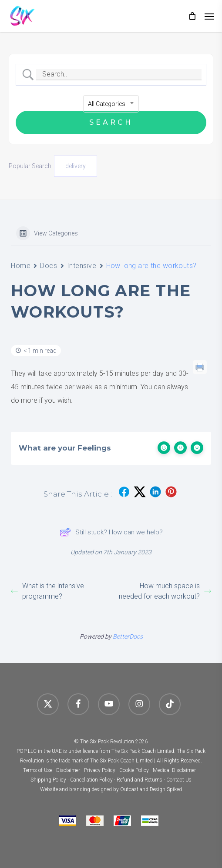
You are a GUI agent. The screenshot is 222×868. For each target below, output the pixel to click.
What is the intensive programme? (47, 591)
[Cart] (192, 16)
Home (21, 266)
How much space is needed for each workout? (165, 591)
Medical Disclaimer (174, 770)
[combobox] (111, 104)
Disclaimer (68, 770)
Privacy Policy (100, 770)
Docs (49, 266)
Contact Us (179, 780)
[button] (209, 16)
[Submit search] (111, 123)
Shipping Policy (48, 780)
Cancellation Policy (91, 780)
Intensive (82, 266)
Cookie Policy (134, 770)
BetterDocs (128, 636)
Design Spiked (166, 789)
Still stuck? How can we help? (111, 532)
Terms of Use (38, 770)
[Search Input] (119, 75)
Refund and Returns (140, 780)
